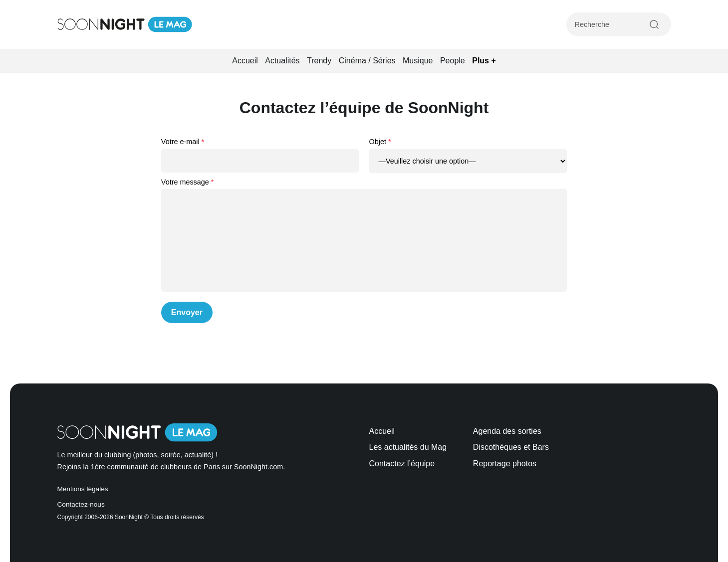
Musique (418, 61)
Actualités (282, 61)
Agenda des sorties (507, 431)
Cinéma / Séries (367, 61)
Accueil (245, 61)
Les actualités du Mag (408, 447)
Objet (377, 142)
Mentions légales (83, 489)
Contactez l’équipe (402, 464)
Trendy (319, 61)
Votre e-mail (180, 142)
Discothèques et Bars (511, 447)
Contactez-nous (81, 504)
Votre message (185, 182)
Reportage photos (505, 464)
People (453, 61)
